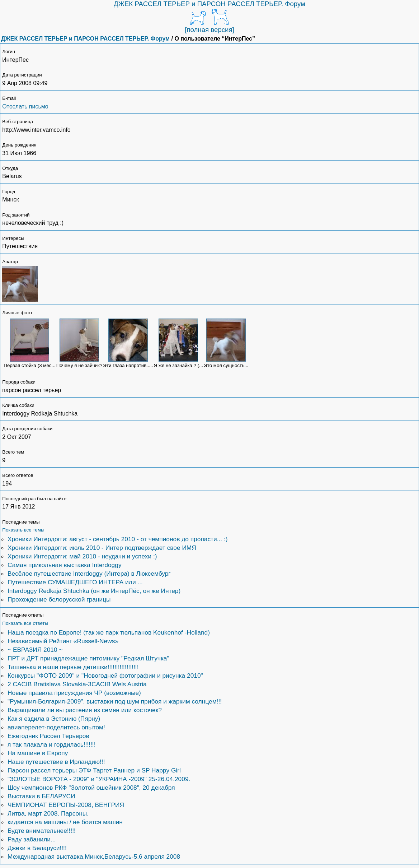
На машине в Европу (38, 753)
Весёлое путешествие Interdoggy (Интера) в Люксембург (89, 574)
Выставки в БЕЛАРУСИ (41, 796)
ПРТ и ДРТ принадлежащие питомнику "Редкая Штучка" (88, 658)
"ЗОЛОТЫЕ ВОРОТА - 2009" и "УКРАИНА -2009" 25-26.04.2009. (99, 779)
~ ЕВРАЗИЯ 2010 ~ (35, 650)
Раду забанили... (32, 839)
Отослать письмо (25, 106)
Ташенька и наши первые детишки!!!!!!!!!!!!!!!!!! (73, 667)
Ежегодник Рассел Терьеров (48, 736)
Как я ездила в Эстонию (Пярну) (54, 719)
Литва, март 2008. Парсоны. (48, 813)
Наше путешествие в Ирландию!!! (56, 762)
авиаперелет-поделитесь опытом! (56, 727)
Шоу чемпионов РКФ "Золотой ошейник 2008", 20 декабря (91, 788)
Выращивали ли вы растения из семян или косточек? (85, 710)
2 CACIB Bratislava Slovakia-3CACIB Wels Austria (77, 684)
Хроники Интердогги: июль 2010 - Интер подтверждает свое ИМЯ (102, 548)
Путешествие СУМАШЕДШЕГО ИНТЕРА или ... (75, 582)
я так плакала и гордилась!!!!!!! (52, 744)
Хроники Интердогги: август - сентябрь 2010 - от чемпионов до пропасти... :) (118, 539)
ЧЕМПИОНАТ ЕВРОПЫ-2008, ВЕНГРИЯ (66, 805)
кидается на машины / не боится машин (65, 822)
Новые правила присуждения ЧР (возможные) (74, 693)
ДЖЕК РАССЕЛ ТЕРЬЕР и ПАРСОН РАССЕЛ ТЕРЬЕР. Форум (209, 4)
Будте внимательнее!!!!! (42, 831)
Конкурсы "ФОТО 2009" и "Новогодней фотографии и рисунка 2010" (105, 676)
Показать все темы (23, 530)
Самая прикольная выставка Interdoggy (65, 565)
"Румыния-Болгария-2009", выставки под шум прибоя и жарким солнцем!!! (115, 701)
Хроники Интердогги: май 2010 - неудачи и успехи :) (82, 556)
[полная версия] (209, 30)
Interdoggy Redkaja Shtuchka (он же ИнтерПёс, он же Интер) (94, 591)
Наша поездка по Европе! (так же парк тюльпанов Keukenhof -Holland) (109, 632)
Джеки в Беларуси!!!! (37, 848)
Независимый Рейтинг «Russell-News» (63, 641)
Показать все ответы (25, 623)
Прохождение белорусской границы (59, 599)
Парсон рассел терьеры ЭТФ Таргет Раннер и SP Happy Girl (94, 770)
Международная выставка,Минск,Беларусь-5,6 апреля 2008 (94, 857)
